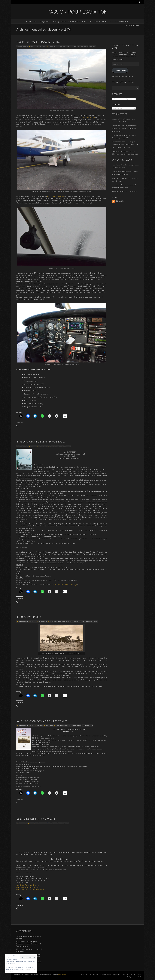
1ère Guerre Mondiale (62, 726)
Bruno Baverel (66, 622)
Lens (54, 823)
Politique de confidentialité (119, 21)
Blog (35, 21)
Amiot (60, 622)
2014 (70, 726)
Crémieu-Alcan (117, 172)
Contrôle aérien (74, 21)
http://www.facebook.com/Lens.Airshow (30, 889)
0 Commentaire (52, 46)
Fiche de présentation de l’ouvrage (65, 585)
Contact (105, 21)
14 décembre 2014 (23, 622)
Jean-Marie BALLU (63, 446)
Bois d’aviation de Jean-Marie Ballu (41, 442)
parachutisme (89, 622)
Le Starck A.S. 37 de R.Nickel (128, 192)
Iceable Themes (62, 975)
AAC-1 (56, 622)
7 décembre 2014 (23, 823)
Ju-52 (72, 622)
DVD (51, 823)
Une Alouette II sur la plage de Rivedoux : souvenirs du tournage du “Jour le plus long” (125, 128)
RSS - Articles (118, 201)
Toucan (95, 622)
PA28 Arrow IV (84, 46)
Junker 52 (77, 622)
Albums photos (44, 21)
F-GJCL (74, 46)
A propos (97, 21)
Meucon (82, 622)
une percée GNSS (89, 118)
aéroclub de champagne (66, 46)
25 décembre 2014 (23, 46)
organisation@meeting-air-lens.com (29, 885)
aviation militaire (77, 726)
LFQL (58, 823)
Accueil (29, 21)
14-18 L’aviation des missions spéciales (42, 721)
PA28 (78, 46)
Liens (90, 21)
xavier (32, 46)
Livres (84, 21)
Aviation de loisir (42, 46)
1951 (52, 622)
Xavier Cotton (92, 46)
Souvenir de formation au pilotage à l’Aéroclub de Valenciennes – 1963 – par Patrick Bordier (125, 145)
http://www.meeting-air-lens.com (28, 887)
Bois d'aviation (54, 446)
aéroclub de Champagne (55, 196)
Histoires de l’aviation (59, 21)
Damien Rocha (86, 726)
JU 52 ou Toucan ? (29, 617)
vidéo (67, 823)
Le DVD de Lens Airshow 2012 (36, 819)
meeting (62, 823)
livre (70, 446)
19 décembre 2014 (23, 446)
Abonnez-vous (120, 70)
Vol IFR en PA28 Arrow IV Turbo (38, 42)
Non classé (40, 726)
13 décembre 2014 (23, 726)
